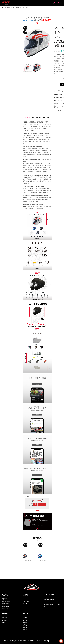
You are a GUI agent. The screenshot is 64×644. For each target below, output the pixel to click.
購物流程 (4, 618)
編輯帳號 (25, 618)
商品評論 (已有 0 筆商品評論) (41, 118)
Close (52, 641)
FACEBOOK (26, 599)
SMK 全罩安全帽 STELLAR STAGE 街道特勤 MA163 (16, 8)
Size (55, 78)
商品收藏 (58, 91)
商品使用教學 (5, 604)
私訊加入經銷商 (6, 609)
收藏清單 (25, 630)
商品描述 (27, 118)
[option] (27, 68)
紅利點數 (25, 625)
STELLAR (60, 106)
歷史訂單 (25, 623)
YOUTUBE (25, 604)
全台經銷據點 (5, 606)
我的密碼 (25, 620)
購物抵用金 (26, 627)
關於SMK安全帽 (6, 601)
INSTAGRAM (26, 601)
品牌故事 (4, 599)
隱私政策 (4, 623)
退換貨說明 (5, 620)
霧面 (58, 108)
